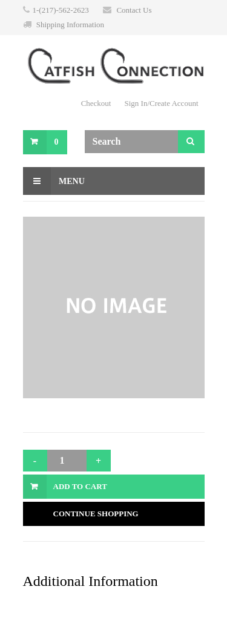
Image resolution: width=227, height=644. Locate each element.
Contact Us (134, 10)
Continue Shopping (96, 514)
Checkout (96, 103)
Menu (54, 181)
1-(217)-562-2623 (61, 10)
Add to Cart (80, 486)
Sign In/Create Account (161, 103)
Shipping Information (70, 25)
